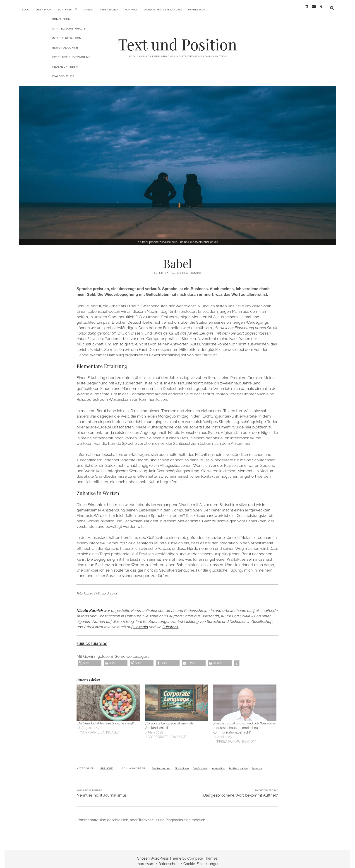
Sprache (257, 764)
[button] (90, 659)
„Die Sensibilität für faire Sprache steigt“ (105, 719)
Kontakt (131, 10)
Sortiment (66, 10)
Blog (26, 10)
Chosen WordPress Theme (159, 854)
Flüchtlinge (182, 764)
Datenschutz (169, 860)
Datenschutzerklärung (163, 10)
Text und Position (177, 40)
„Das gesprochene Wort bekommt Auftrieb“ (240, 791)
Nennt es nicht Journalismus (102, 791)
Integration (218, 764)
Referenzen (109, 10)
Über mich (44, 10)
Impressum (196, 10)
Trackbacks (148, 816)
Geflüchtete (200, 764)
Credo (88, 10)
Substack (170, 623)
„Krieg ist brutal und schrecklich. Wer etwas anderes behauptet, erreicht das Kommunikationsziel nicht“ (244, 724)
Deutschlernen (161, 764)
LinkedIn (141, 623)
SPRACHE (107, 764)
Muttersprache (238, 764)
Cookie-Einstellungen (201, 860)
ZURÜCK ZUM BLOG (92, 640)
